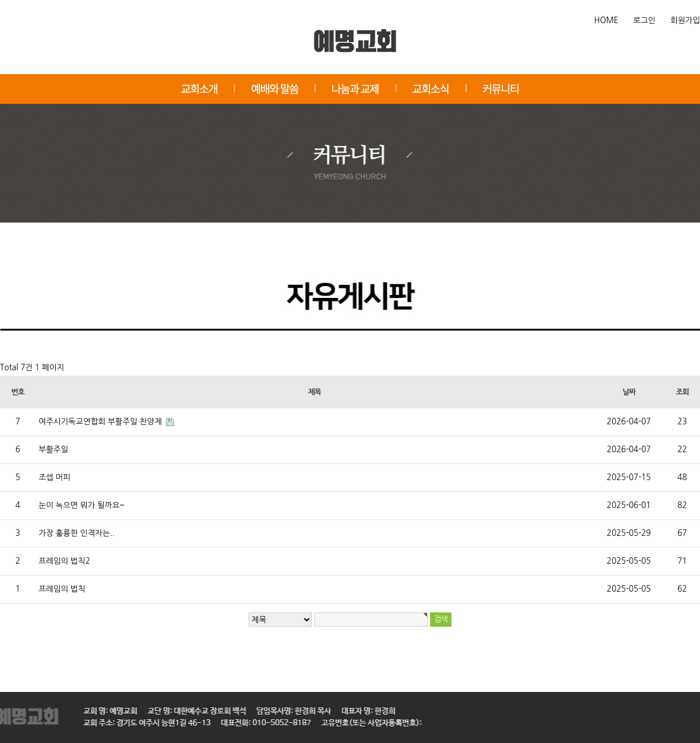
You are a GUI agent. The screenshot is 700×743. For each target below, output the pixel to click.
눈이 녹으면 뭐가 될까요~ (82, 505)
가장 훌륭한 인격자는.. (77, 533)
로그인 (644, 20)
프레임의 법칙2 (64, 561)
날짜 (629, 392)
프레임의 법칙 (62, 589)
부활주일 (53, 450)
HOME (607, 20)
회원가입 (685, 20)
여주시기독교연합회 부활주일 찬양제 (101, 422)
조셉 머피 (55, 477)
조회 (682, 392)
